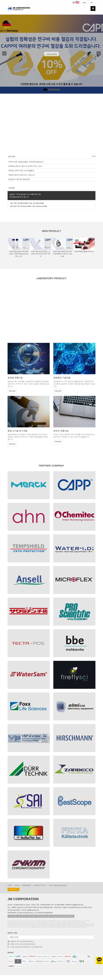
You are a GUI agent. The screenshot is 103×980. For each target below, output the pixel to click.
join (92, 3)
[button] (4, 54)
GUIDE (17, 886)
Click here (12, 391)
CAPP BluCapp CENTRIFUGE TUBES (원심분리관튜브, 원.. (19, 254)
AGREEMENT (26, 886)
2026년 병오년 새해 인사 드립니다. (22, 175)
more (94, 156)
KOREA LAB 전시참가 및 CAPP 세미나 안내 (25, 166)
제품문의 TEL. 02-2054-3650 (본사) (21, 942)
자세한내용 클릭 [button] (51, 54)
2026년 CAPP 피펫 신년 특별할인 (21, 171)
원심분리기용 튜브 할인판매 (19, 179)
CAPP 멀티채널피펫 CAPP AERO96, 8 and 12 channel (62, 254)
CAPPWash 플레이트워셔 (84, 251)
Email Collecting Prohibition (58, 886)
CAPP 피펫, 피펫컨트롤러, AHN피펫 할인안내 (26, 162)
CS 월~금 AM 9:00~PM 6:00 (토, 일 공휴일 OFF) (25, 947)
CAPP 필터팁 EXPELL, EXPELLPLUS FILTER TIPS (41, 254)
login (84, 3)
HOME (10, 886)
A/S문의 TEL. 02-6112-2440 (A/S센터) (22, 944)
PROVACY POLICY (40, 886)
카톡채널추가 (13, 890)
